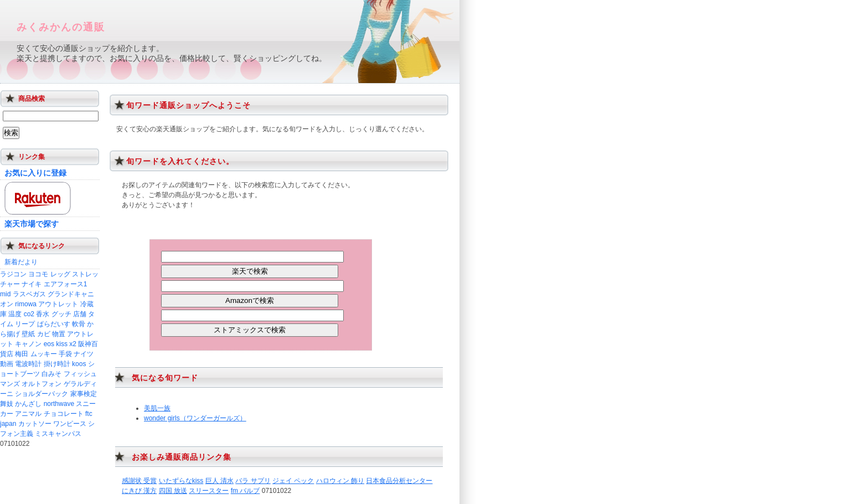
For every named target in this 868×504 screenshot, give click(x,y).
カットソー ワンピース (52, 424)
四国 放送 (173, 491)
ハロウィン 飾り (340, 481)
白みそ (51, 374)
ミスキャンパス (58, 434)
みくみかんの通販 (61, 27)
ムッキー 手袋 (51, 354)
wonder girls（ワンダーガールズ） (195, 418)
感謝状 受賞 (139, 481)
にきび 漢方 (139, 491)
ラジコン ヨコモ (24, 274)
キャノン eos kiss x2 (46, 344)
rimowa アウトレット (46, 304)
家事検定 (84, 394)
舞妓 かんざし (21, 404)
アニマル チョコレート (49, 414)
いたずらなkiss (181, 481)
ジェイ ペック (293, 481)
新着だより (21, 262)
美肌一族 (157, 408)
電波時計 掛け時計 (42, 364)
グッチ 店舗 (69, 314)
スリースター (209, 491)
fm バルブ (246, 491)
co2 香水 (37, 314)
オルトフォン (42, 384)
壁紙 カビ (36, 334)
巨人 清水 (219, 481)
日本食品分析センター (399, 481)
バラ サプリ (253, 481)
